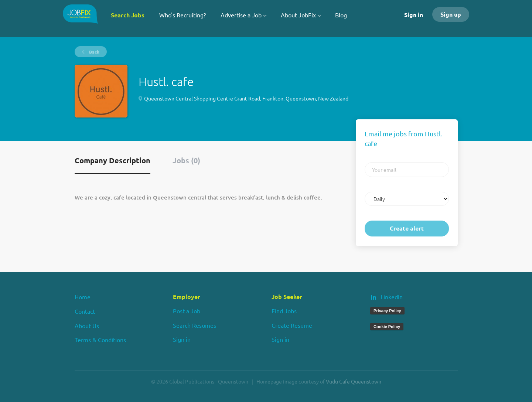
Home (83, 297)
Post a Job (187, 311)
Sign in (414, 15)
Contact (85, 311)
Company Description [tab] (112, 160)
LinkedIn (392, 297)
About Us (87, 326)
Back (94, 52)
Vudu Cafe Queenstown (354, 381)
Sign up (451, 14)
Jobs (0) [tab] (186, 160)
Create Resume (292, 325)
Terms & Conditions (100, 340)
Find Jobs (284, 311)
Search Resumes (195, 325)
